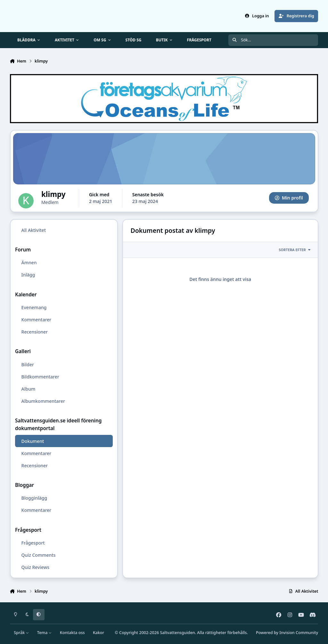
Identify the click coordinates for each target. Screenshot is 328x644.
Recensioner (34, 332)
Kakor (98, 633)
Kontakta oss (72, 633)
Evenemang (34, 307)
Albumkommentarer (43, 401)
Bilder (27, 364)
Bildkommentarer (40, 376)
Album (28, 389)
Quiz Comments (38, 555)
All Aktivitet (33, 230)
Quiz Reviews (35, 567)
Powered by (287, 633)
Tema (45, 633)
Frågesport (33, 543)
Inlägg (28, 275)
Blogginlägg (34, 498)
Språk (21, 633)
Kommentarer (36, 320)
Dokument (33, 441)
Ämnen (29, 263)
